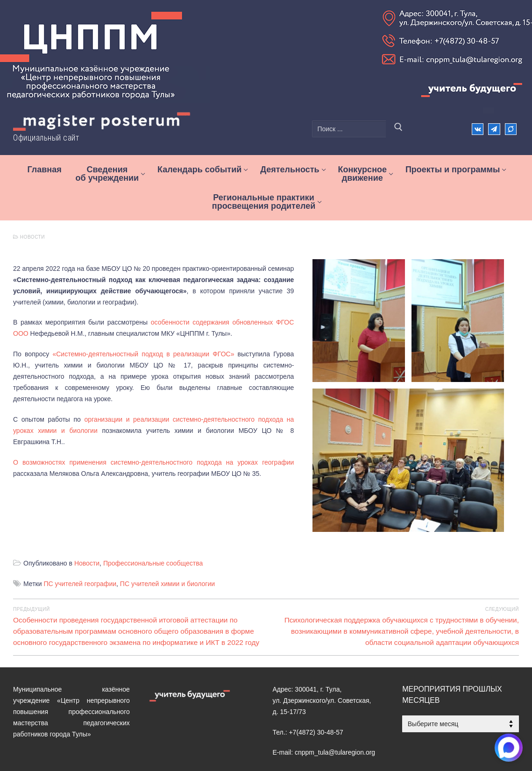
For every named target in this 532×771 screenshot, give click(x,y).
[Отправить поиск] (398, 129)
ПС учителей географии (80, 538)
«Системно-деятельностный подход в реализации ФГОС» (143, 343)
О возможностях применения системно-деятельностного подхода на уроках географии (157, 429)
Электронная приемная (167, 745)
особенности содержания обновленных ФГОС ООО (254, 311)
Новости (29, 237)
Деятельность (68, 745)
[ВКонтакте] (478, 129)
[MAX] (312, 745)
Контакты (110, 745)
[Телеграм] (494, 129)
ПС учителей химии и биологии (167, 538)
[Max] (511, 129)
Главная (25, 745)
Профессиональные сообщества (153, 518)
